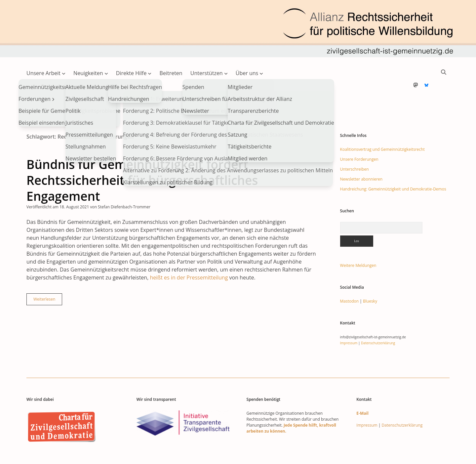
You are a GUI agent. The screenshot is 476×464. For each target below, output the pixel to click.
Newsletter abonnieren (361, 158)
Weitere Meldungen (358, 244)
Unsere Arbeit (43, 73)
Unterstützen (207, 73)
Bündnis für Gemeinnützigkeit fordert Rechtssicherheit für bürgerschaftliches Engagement (142, 159)
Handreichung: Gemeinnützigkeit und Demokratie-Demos (393, 168)
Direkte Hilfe (131, 73)
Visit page (238, 29)
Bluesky (370, 280)
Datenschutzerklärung (378, 322)
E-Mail (362, 392)
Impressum (349, 322)
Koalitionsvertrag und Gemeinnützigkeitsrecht (382, 128)
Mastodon (350, 280)
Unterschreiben (355, 148)
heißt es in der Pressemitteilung (189, 256)
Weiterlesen (48, 279)
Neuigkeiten (88, 73)
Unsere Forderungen (359, 138)
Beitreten (171, 73)
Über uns (247, 73)
